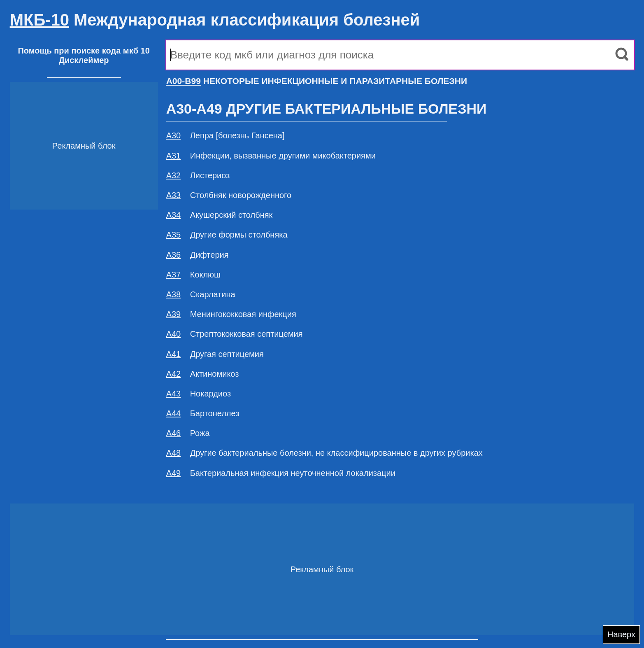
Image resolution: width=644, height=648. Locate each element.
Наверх (621, 634)
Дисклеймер (84, 60)
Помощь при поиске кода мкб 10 (84, 51)
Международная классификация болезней (215, 20)
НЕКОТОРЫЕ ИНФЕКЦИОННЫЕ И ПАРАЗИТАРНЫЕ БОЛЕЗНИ (317, 81)
